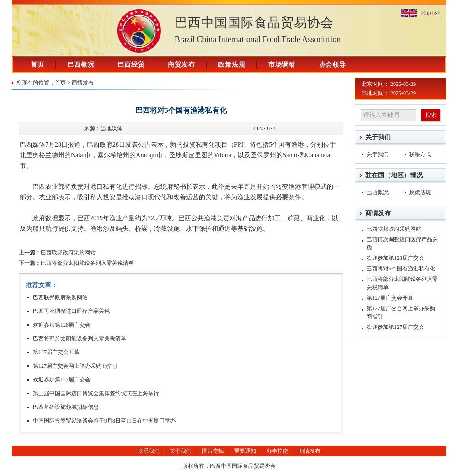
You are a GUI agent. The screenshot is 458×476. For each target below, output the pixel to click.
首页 (37, 65)
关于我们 (378, 137)
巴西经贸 (131, 65)
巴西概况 (81, 65)
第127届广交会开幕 (56, 352)
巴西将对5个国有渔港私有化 (401, 269)
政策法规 (232, 65)
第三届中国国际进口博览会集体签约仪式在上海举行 (96, 393)
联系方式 (420, 154)
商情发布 (83, 83)
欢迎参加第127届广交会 (62, 380)
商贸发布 (181, 65)
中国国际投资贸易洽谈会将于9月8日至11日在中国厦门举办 (104, 421)
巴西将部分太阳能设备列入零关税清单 (76, 263)
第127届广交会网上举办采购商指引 (75, 366)
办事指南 (277, 451)
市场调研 (282, 65)
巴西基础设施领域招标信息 (66, 407)
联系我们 (149, 451)
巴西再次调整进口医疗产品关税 (71, 311)
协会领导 (332, 65)
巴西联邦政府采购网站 (57, 253)
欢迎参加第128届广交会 (62, 325)
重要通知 (245, 451)
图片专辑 (213, 451)
